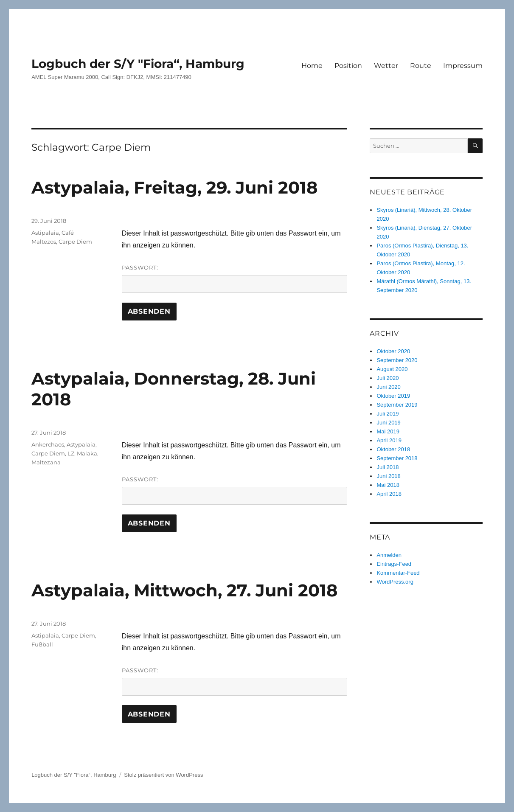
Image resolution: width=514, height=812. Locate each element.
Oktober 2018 (393, 449)
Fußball (42, 644)
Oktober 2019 (393, 396)
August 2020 (392, 369)
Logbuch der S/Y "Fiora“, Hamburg (138, 64)
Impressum (463, 66)
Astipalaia (45, 233)
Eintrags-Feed (394, 564)
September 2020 (397, 360)
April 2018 (389, 494)
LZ (71, 453)
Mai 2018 (388, 485)
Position (348, 66)
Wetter (386, 66)
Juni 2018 (388, 476)
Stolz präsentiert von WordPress (163, 775)
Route (421, 66)
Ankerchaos (48, 444)
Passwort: (235, 278)
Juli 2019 (388, 414)
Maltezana (46, 462)
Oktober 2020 (393, 351)
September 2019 (397, 405)
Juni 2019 (388, 423)
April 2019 (389, 440)
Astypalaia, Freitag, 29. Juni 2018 (174, 187)
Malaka (87, 453)
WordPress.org (395, 582)
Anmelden (389, 555)
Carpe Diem (75, 242)
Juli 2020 (388, 378)
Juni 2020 (388, 387)
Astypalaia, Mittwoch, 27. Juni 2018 (184, 590)
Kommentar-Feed (398, 573)
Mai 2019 (388, 431)
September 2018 (397, 458)
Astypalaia (81, 444)
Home (312, 66)
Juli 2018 (388, 467)
